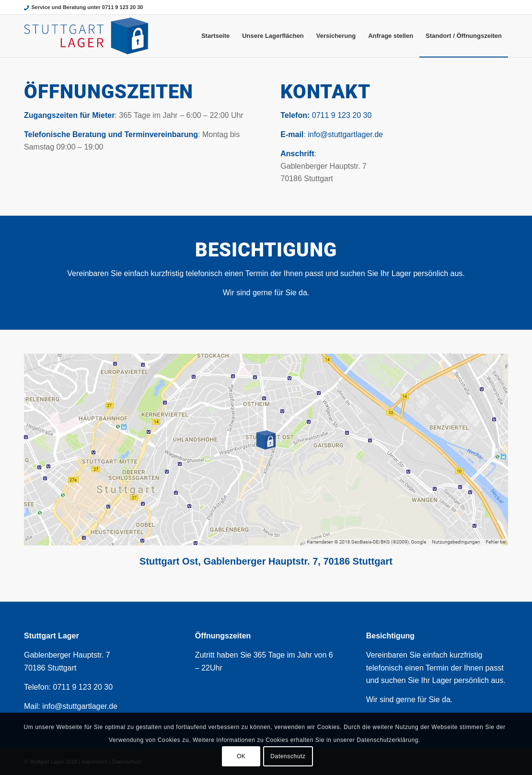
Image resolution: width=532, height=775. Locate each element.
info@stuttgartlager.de (345, 134)
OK (241, 756)
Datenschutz (288, 756)
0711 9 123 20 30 (342, 115)
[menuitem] (215, 36)
